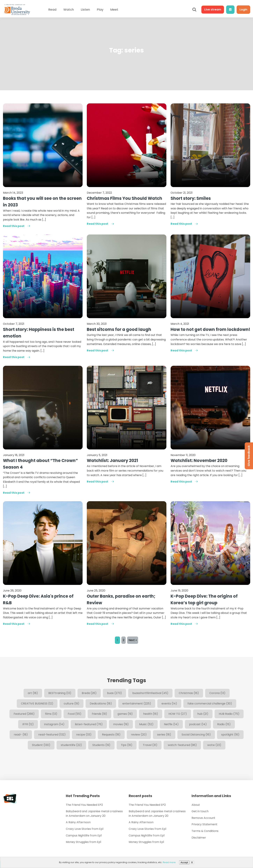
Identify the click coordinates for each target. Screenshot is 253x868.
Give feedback (249, 456)
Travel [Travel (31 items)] (150, 745)
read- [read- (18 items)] (21, 735)
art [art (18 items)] (33, 693)
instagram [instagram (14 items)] (54, 724)
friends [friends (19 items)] (99, 714)
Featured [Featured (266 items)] (24, 714)
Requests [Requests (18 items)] (111, 735)
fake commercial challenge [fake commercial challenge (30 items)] (210, 704)
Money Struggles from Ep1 (84, 842)
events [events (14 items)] (169, 704)
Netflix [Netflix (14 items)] (171, 724)
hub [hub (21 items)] (203, 714)
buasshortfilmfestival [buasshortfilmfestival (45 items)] (150, 693)
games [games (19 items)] (125, 714)
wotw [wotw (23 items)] (214, 745)
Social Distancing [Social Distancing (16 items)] (196, 735)
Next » (133, 640)
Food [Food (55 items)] (75, 714)
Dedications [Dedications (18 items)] (101, 704)
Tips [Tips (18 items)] (127, 745)
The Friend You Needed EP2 (84, 805)
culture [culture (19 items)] (71, 704)
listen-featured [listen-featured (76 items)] (89, 724)
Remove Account (203, 818)
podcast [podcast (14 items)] (198, 724)
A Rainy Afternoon (78, 822)
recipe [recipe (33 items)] (84, 735)
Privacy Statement (204, 824)
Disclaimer (199, 838)
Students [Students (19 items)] (101, 745)
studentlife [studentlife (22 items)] (71, 745)
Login (243, 10)
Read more (169, 862)
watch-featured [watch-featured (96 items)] (182, 745)
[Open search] (194, 10)
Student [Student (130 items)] (41, 745)
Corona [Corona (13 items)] (217, 693)
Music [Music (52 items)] (146, 724)
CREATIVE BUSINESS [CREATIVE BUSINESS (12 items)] (37, 704)
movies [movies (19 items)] (121, 724)
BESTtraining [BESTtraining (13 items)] (60, 693)
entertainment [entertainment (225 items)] (137, 704)
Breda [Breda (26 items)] (89, 693)
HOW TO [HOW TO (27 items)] (178, 714)
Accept (184, 862)
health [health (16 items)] (151, 714)
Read (52, 10)
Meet (114, 10)
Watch (69, 10)
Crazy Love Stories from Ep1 (85, 829)
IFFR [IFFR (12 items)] (28, 724)
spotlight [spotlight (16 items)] (230, 735)
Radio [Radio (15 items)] (224, 724)
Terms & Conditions (205, 831)
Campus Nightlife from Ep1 (84, 835)
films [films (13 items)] (51, 714)
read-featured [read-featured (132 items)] (52, 735)
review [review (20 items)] (139, 735)
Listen (85, 10)
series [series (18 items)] (164, 735)
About (196, 805)
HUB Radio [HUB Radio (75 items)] (229, 714)
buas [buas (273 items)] (114, 693)
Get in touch (200, 811)
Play (100, 10)
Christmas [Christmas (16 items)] (189, 693)
